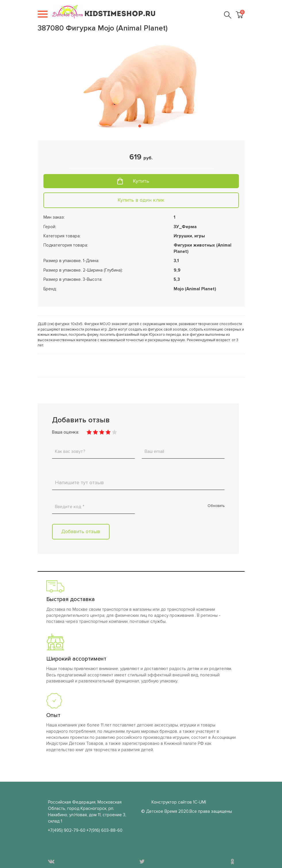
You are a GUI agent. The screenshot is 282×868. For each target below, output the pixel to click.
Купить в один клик (141, 200)
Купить (141, 181)
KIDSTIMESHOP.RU (120, 14)
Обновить (216, 506)
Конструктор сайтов (172, 802)
